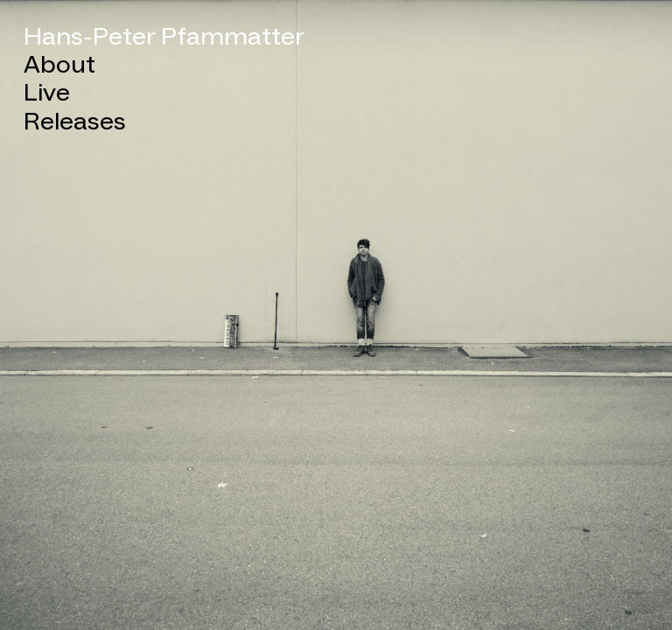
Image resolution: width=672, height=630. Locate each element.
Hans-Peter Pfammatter (164, 38)
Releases (75, 122)
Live (47, 94)
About (59, 66)
